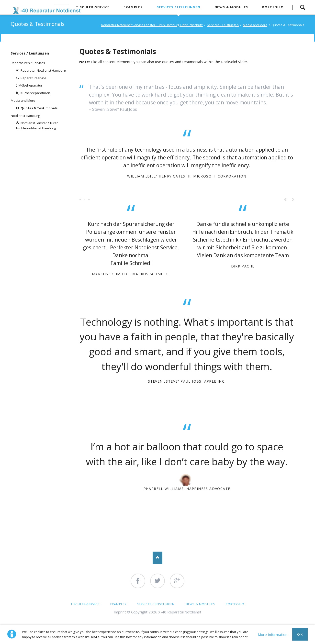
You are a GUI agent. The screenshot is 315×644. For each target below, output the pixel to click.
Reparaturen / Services (28, 63)
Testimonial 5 (89, 200)
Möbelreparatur (30, 85)
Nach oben (157, 558)
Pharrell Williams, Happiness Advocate (187, 489)
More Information (273, 634)
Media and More (23, 100)
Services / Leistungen (30, 53)
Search (303, 7)
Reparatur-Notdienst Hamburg (43, 70)
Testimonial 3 (85, 200)
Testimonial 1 (80, 200)
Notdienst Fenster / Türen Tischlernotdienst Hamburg (37, 126)
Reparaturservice (33, 78)
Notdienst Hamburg (25, 116)
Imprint (120, 612)
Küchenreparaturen (35, 93)
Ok (300, 634)
